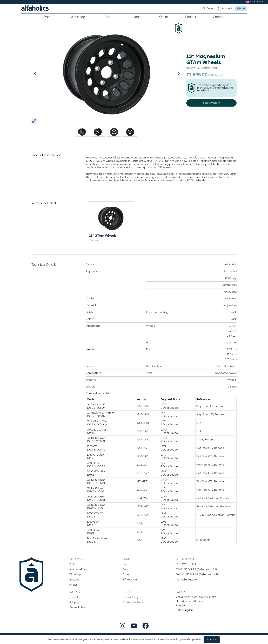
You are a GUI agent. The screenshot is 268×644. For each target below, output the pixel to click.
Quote (241, 8)
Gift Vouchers (130, 580)
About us (74, 580)
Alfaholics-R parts (79, 569)
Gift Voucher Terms (133, 602)
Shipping (74, 602)
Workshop (75, 575)
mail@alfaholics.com (187, 580)
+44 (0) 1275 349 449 (186, 564)
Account (227, 8)
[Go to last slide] (42, 74)
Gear (125, 569)
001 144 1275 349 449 (187, 575)
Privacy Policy (130, 597)
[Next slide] (171, 74)
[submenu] (266, 2)
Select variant (211, 103)
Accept (212, 640)
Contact (74, 597)
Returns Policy (77, 608)
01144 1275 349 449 (186, 569)
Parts (72, 564)
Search (211, 8)
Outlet (126, 575)
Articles (73, 585)
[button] (82, 132)
